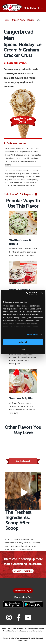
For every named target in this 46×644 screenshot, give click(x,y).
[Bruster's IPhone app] (13, 604)
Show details (33, 334)
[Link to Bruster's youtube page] (28, 618)
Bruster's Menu (18, 20)
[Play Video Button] (24, 492)
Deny (23, 349)
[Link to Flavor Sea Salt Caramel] (23, 451)
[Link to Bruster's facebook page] (18, 618)
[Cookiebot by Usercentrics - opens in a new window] (27, 293)
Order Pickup (30, 8)
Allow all (23, 342)
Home (7, 20)
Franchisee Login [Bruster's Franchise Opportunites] (23, 591)
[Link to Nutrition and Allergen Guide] (20, 194)
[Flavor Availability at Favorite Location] (15, 143)
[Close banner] (42, 293)
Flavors (30, 20)
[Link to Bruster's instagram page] (9, 618)
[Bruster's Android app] (33, 604)
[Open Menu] (42, 8)
